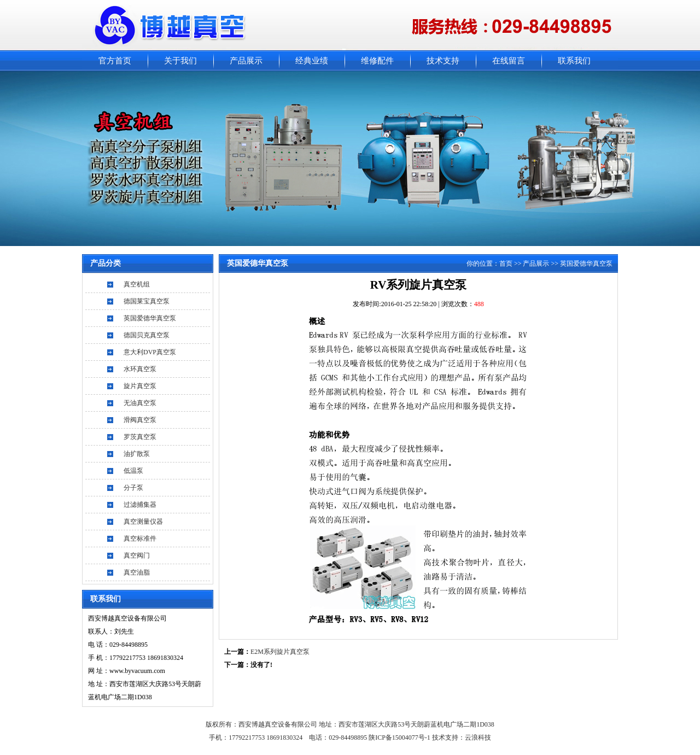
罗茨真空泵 (140, 437)
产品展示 (246, 61)
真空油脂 (137, 572)
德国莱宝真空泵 (147, 301)
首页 (506, 264)
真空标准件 (140, 539)
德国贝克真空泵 (147, 335)
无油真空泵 (140, 403)
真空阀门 (137, 555)
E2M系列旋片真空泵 (280, 652)
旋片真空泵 (140, 386)
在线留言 (509, 61)
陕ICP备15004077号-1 (400, 738)
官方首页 (115, 61)
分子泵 (133, 488)
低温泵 (133, 471)
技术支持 (443, 61)
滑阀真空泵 (140, 420)
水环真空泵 (140, 369)
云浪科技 (478, 738)
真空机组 (137, 284)
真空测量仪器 (143, 522)
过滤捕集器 (140, 505)
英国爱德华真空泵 (150, 318)
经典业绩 (312, 61)
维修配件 (377, 61)
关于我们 (180, 61)
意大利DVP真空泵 (150, 352)
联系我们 (574, 61)
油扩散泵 (137, 454)
